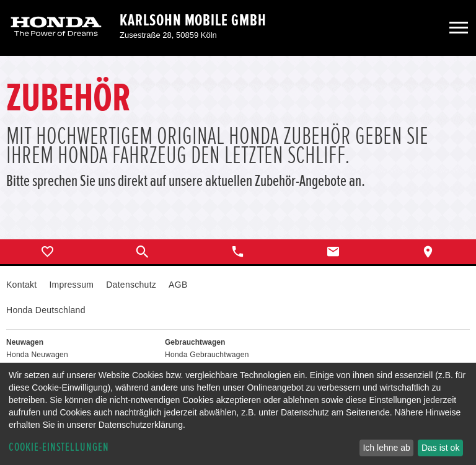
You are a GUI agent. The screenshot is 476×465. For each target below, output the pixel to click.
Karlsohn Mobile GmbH (193, 20)
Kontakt (21, 285)
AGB (178, 285)
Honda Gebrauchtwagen (207, 355)
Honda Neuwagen (37, 355)
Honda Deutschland (46, 310)
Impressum (71, 285)
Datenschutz (131, 285)
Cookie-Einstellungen (59, 447)
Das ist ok (440, 448)
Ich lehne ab (386, 448)
